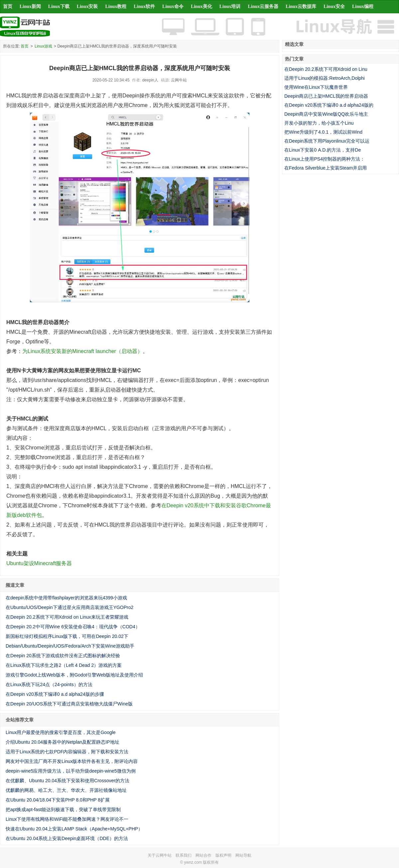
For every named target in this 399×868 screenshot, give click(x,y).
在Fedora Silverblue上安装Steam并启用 (326, 168)
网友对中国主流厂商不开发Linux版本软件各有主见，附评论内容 (72, 761)
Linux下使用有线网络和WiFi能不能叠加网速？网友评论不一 (67, 819)
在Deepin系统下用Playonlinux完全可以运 (327, 141)
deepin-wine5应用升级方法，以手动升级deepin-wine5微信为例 (71, 771)
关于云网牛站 (160, 855)
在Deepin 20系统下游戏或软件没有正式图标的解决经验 (63, 656)
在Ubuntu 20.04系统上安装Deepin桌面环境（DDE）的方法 (67, 838)
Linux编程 (363, 6)
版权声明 (223, 855)
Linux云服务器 (263, 6)
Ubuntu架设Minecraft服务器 (39, 563)
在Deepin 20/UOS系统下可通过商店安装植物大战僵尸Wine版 (69, 704)
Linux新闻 (30, 6)
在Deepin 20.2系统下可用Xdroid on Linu (326, 69)
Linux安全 (334, 6)
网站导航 (243, 855)
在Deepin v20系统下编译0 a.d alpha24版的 (329, 105)
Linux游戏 (43, 46)
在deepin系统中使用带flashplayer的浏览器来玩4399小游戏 (66, 598)
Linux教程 (116, 6)
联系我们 (184, 855)
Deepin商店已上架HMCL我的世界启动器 (326, 96)
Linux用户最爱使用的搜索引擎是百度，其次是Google (61, 732)
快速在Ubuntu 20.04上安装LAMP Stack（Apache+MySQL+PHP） (74, 829)
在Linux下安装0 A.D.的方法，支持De (323, 150)
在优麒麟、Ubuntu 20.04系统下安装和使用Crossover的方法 (67, 781)
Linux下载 (59, 6)
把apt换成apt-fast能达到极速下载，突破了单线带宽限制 (63, 809)
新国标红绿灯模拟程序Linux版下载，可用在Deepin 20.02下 (67, 636)
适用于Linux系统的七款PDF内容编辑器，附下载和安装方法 (67, 752)
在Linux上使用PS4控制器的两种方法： (325, 159)
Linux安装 (87, 6)
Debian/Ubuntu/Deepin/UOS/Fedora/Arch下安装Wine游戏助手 (70, 646)
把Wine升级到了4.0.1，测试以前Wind (323, 132)
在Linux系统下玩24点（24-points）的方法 (49, 684)
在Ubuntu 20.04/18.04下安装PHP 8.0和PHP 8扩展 (58, 800)
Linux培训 (230, 6)
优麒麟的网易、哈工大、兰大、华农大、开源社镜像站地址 (66, 790)
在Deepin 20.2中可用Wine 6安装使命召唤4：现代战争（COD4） (73, 627)
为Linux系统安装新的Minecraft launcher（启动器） (82, 351)
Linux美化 (201, 6)
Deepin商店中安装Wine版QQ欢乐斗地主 (326, 114)
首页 (8, 6)
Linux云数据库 (301, 6)
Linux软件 (144, 6)
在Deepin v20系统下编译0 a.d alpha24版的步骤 (55, 694)
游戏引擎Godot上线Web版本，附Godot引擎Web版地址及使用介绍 (74, 675)
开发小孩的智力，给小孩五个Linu (319, 123)
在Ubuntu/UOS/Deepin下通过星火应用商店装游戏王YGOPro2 (69, 607)
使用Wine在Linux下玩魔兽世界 (316, 87)
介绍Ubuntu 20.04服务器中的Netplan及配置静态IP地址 (63, 742)
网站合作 (203, 855)
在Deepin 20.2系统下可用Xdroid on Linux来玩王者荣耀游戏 (67, 617)
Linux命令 (173, 6)
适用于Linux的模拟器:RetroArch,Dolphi (325, 78)
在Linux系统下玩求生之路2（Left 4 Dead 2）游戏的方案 (64, 665)
